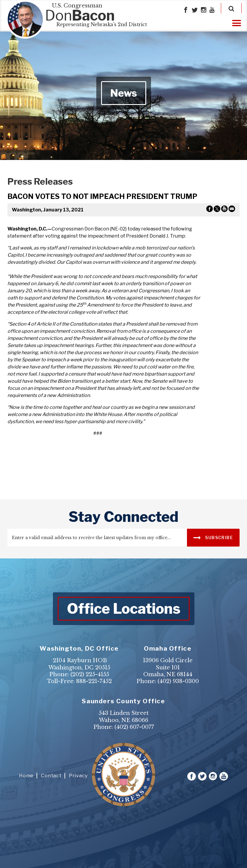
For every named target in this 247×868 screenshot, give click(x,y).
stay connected (124, 517)
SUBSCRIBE (213, 537)
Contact (51, 776)
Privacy (78, 776)
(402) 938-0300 (178, 681)
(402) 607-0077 (134, 727)
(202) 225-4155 (90, 674)
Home (26, 776)
